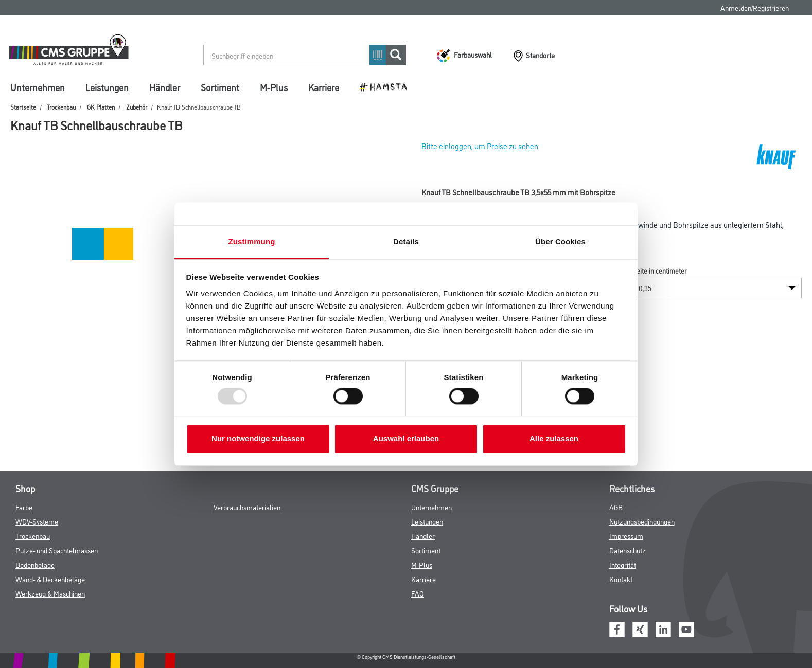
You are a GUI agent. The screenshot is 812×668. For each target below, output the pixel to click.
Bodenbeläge (35, 564)
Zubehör (137, 107)
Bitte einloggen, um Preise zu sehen (480, 146)
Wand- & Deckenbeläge (50, 579)
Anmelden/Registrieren (755, 7)
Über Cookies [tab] (560, 241)
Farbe (24, 507)
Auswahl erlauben (406, 439)
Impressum (626, 536)
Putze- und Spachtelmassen (57, 550)
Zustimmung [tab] (252, 241)
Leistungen (107, 87)
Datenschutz (628, 550)
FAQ (418, 593)
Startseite (23, 107)
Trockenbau (61, 107)
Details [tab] (406, 241)
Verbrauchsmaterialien (247, 507)
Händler (165, 87)
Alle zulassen (554, 439)
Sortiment (220, 87)
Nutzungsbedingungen (642, 521)
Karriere (324, 87)
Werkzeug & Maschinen (50, 593)
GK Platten (101, 107)
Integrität (623, 564)
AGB (616, 507)
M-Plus (274, 87)
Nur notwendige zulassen (258, 439)
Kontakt (621, 579)
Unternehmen (38, 87)
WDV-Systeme (37, 521)
